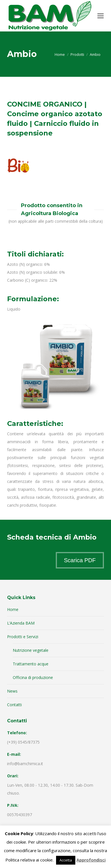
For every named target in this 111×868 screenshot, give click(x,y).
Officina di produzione (33, 677)
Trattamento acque (31, 664)
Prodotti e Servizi (23, 637)
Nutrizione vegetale (31, 650)
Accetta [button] (66, 860)
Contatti (14, 705)
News (12, 691)
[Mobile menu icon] (101, 16)
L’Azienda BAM (21, 623)
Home (13, 609)
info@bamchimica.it (25, 764)
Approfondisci (91, 860)
